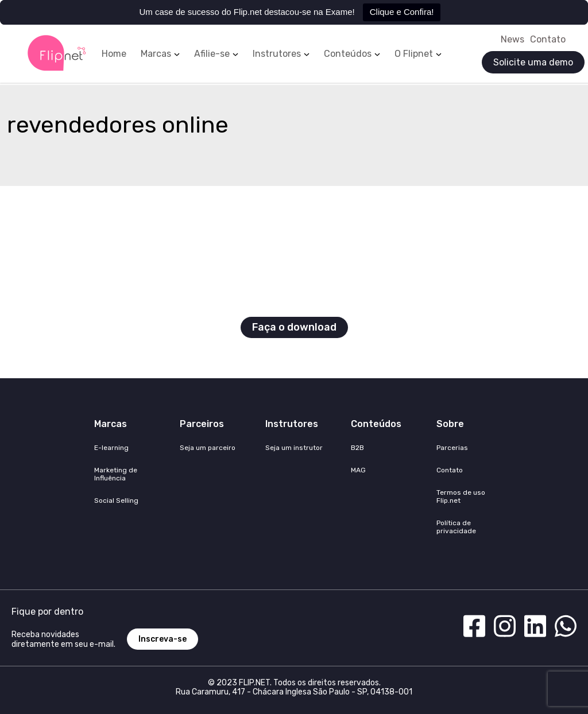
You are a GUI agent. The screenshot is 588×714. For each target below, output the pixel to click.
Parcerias (452, 448)
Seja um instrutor (294, 448)
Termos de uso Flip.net (461, 496)
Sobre (450, 424)
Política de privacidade (456, 527)
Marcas (156, 54)
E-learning (111, 448)
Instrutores (277, 54)
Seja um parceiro (208, 448)
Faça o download (294, 327)
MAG (358, 470)
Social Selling (116, 500)
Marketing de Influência (116, 474)
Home (114, 54)
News (512, 39)
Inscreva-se (163, 639)
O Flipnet (414, 54)
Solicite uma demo (533, 62)
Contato (548, 39)
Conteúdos (348, 54)
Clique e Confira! (402, 12)
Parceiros (202, 424)
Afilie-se (212, 54)
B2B (357, 448)
